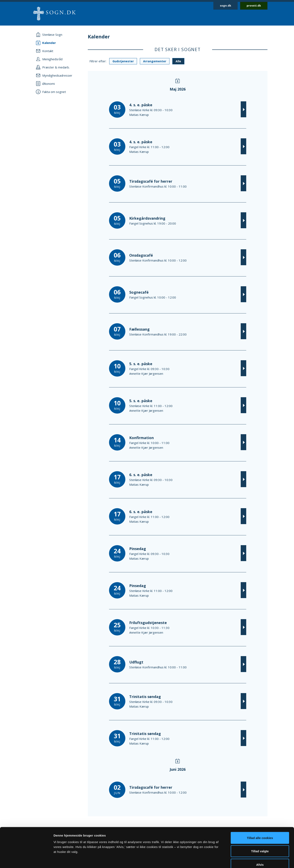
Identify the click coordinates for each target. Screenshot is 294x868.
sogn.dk (226, 6)
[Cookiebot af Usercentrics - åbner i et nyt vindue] (26, 860)
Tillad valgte (260, 828)
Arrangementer (155, 61)
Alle (178, 61)
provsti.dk (254, 6)
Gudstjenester (123, 61)
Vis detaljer (212, 860)
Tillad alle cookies (260, 814)
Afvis (260, 841)
